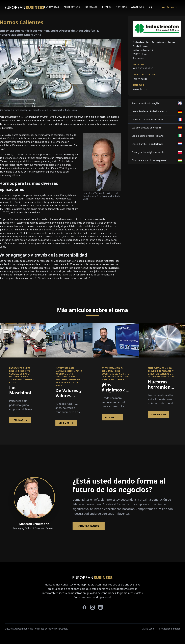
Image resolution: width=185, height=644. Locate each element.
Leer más (20, 420)
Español (138, 7)
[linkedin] (101, 607)
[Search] (151, 7)
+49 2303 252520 (143, 68)
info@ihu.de (140, 79)
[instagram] (92, 607)
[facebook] (84, 607)
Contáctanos (89, 526)
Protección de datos (170, 629)
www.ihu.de (140, 89)
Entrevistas (52, 7)
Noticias (121, 7)
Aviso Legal (148, 629)
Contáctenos (169, 7)
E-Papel (107, 7)
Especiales (91, 7)
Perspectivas (72, 7)
